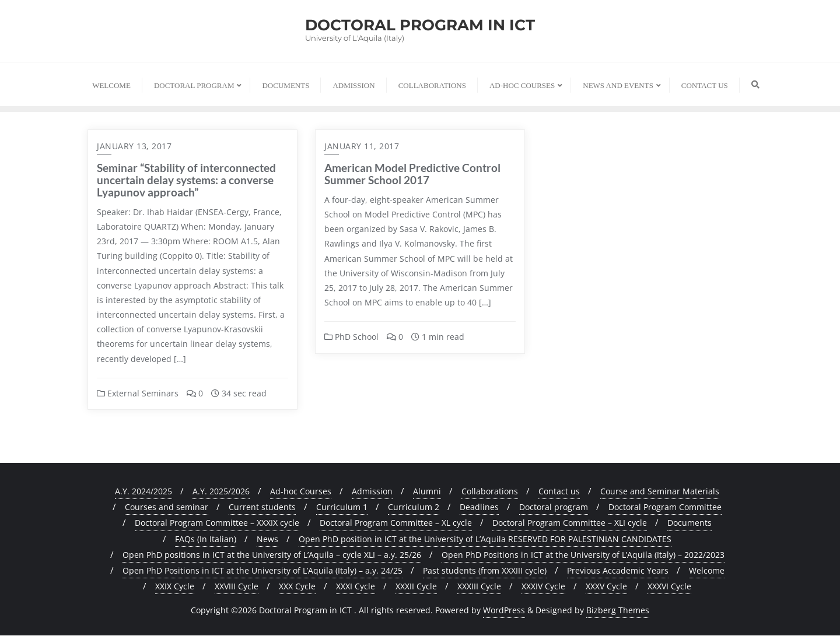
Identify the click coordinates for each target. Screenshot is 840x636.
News (267, 539)
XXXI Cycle (356, 586)
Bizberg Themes (618, 610)
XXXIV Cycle (543, 586)
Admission (372, 491)
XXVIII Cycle (237, 586)
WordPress (504, 610)
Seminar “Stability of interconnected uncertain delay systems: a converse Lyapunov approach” (186, 180)
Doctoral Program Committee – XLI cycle (570, 523)
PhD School (351, 337)
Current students (262, 507)
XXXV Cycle (606, 586)
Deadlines (479, 507)
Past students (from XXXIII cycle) (485, 570)
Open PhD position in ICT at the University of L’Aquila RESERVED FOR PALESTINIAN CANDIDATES (485, 539)
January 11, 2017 (362, 146)
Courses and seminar (167, 507)
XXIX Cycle (175, 586)
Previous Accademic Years (618, 570)
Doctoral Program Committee (665, 507)
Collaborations (490, 491)
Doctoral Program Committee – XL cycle (396, 523)
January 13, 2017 (134, 146)
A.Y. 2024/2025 (143, 491)
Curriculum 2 (414, 507)
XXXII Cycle (416, 586)
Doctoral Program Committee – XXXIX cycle (217, 523)
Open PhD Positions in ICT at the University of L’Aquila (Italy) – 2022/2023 (583, 555)
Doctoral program (554, 507)
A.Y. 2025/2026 (221, 491)
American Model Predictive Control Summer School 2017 (412, 174)
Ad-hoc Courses (301, 491)
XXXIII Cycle (479, 586)
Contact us (559, 491)
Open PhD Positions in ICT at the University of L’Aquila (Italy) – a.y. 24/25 (262, 570)
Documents (689, 523)
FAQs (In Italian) (206, 539)
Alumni (427, 491)
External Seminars (138, 393)
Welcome (707, 570)
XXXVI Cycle (669, 586)
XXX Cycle (297, 586)
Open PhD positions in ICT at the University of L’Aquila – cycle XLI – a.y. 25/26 (272, 555)
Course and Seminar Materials (660, 491)
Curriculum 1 (342, 507)
